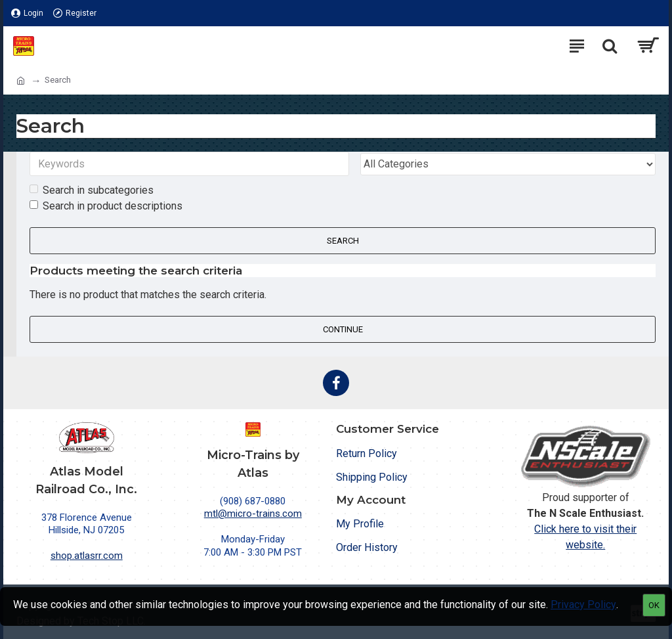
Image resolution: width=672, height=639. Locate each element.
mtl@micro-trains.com (253, 514)
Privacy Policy (583, 605)
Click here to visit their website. (585, 537)
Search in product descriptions (106, 207)
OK (654, 605)
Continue (343, 330)
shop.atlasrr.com (87, 556)
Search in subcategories (92, 191)
